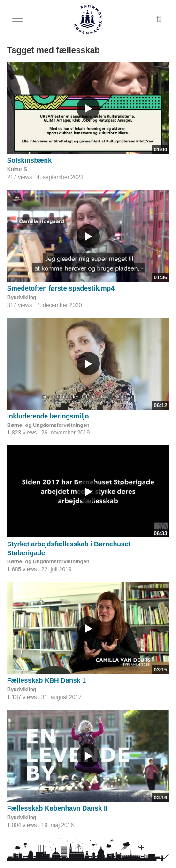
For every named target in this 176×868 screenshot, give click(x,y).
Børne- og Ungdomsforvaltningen (48, 425)
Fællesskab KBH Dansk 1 (46, 680)
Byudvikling (22, 297)
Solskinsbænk (29, 160)
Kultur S (17, 169)
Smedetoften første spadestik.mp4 (61, 288)
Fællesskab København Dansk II (57, 808)
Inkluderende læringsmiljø (48, 416)
